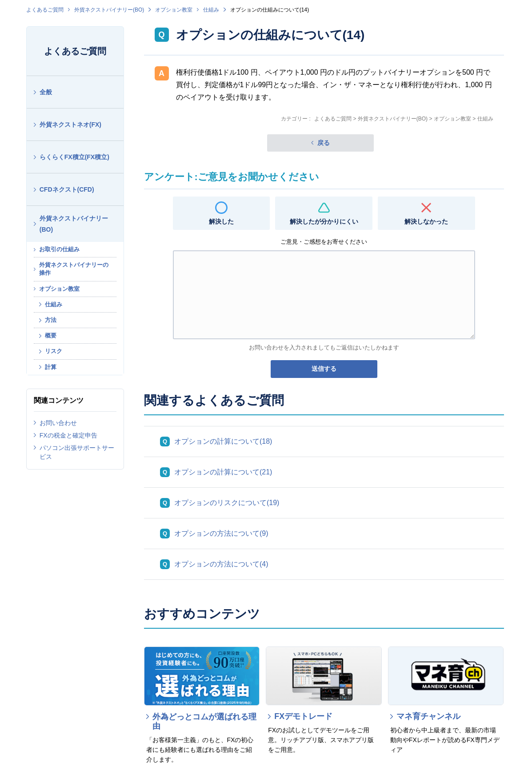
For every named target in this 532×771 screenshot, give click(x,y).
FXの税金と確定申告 (68, 435)
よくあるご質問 (45, 10)
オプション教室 (174, 10)
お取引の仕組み (59, 249)
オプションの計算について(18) (223, 441)
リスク (54, 351)
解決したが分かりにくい (324, 221)
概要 (51, 335)
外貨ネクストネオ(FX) (70, 124)
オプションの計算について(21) (223, 472)
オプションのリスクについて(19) (227, 503)
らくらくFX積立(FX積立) (74, 157)
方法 (51, 320)
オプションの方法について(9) (221, 533)
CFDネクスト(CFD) (67, 189)
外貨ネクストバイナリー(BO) (109, 10)
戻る (324, 143)
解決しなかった (426, 221)
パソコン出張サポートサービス (77, 452)
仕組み (211, 10)
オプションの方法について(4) (221, 564)
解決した (221, 221)
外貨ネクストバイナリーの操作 (74, 269)
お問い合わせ (58, 423)
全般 (46, 92)
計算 (51, 367)
